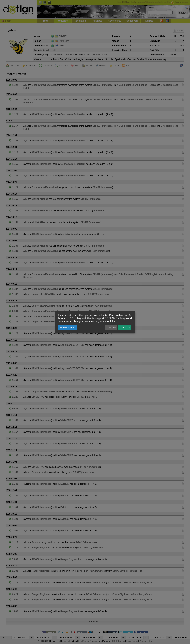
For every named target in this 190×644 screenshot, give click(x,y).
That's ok (125, 328)
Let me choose (68, 328)
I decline (111, 328)
